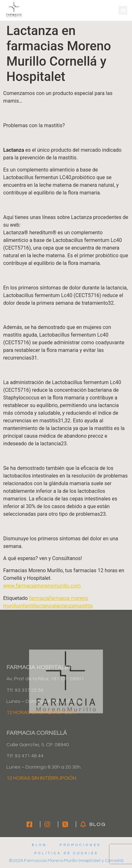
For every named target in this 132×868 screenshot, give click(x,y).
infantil (27, 606)
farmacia (39, 598)
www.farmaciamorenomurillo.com (42, 586)
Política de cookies (66, 853)
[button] (123, 10)
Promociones (80, 845)
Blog (39, 845)
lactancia (45, 606)
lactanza (65, 606)
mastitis (84, 606)
